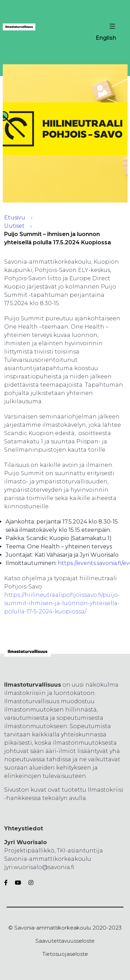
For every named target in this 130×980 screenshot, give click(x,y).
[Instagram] (29, 883)
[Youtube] (18, 883)
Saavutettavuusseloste (65, 941)
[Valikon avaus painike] (111, 26)
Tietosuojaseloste (65, 954)
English (106, 38)
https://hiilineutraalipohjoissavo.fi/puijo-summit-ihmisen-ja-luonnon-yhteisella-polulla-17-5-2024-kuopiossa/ (62, 603)
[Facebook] (7, 883)
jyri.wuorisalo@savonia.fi (39, 867)
